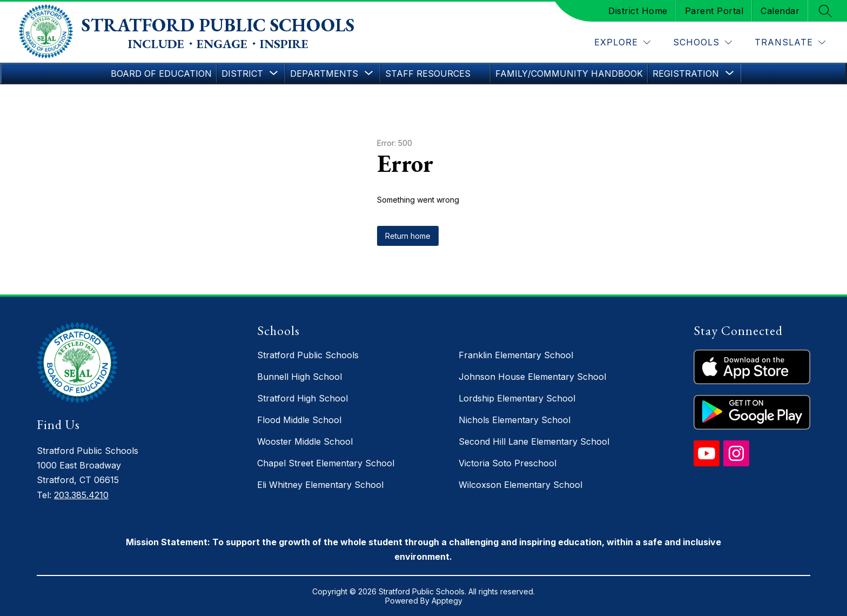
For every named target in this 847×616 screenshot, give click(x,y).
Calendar (780, 11)
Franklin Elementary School (516, 355)
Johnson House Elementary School (532, 377)
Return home (408, 236)
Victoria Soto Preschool (507, 463)
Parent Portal (714, 11)
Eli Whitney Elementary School (320, 485)
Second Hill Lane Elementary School (534, 441)
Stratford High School (302, 398)
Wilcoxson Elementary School (520, 485)
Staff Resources (428, 73)
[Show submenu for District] (242, 73)
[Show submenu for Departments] (324, 73)
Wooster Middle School (305, 441)
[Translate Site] (790, 42)
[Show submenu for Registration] (686, 73)
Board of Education (161, 73)
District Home (638, 11)
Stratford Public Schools (308, 355)
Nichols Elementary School (515, 420)
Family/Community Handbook (569, 73)
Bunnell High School (300, 377)
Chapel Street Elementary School (326, 463)
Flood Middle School (299, 420)
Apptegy (447, 601)
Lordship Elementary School (517, 398)
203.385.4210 (81, 495)
